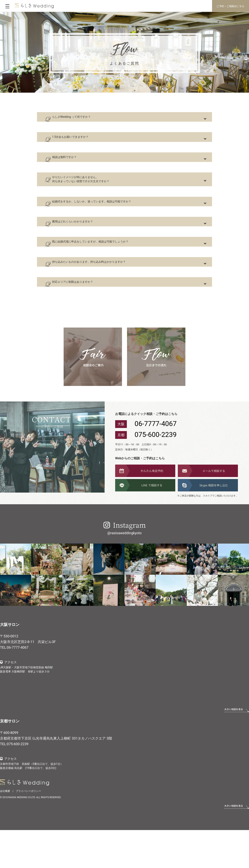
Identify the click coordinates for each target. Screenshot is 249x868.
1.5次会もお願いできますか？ (84, 143)
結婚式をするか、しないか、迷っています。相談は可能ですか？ (115, 221)
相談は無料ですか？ (76, 167)
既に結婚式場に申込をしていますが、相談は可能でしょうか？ (113, 270)
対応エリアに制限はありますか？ (88, 318)
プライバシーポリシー (28, 829)
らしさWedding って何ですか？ (86, 119)
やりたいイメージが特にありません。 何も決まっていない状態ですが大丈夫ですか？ (99, 194)
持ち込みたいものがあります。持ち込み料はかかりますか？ (111, 294)
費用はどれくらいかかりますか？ (88, 245)
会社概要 (5, 829)
